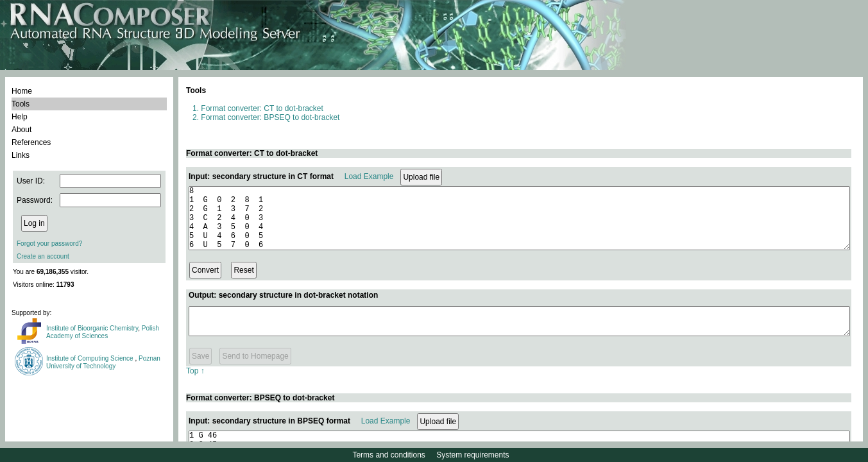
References (31, 142)
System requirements (472, 455)
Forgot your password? (49, 244)
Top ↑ (195, 384)
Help (20, 117)
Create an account (43, 256)
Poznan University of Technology (103, 362)
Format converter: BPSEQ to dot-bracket (270, 117)
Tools (21, 104)
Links (21, 155)
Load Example (369, 176)
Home (22, 91)
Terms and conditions (388, 455)
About (21, 130)
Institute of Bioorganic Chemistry (92, 328)
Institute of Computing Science (90, 358)
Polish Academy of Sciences (103, 332)
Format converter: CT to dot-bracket (262, 108)
